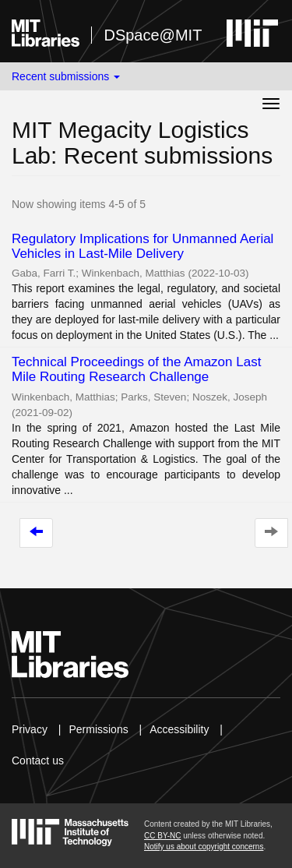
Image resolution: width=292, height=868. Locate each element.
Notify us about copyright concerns (204, 847)
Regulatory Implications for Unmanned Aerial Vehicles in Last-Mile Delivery (142, 246)
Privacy (30, 729)
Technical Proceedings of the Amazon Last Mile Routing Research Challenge (136, 369)
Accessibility (179, 729)
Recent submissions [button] (66, 76)
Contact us (38, 760)
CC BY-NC (162, 836)
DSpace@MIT (153, 35)
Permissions (98, 729)
